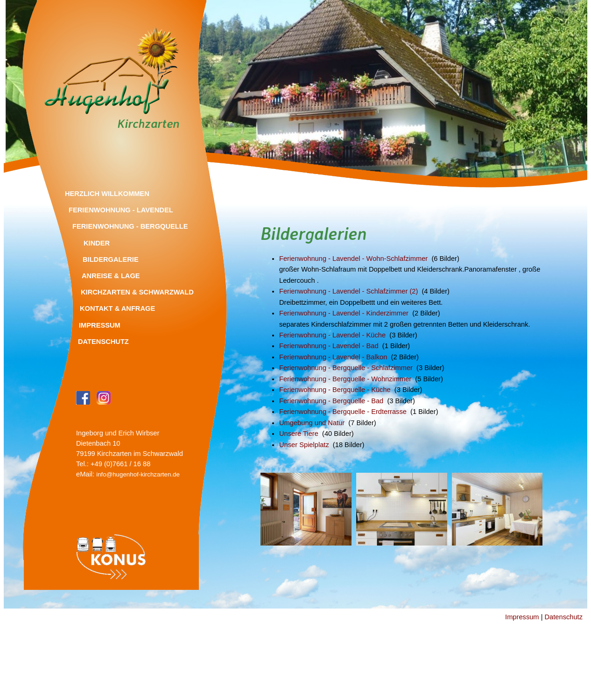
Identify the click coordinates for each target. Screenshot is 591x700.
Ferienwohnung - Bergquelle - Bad (331, 401)
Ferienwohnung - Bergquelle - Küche (335, 390)
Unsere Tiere (299, 434)
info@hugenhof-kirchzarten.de (138, 474)
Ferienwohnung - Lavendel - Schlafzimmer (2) (348, 291)
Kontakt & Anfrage (117, 308)
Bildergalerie (111, 259)
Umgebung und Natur (312, 423)
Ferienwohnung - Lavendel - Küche (332, 335)
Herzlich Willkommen (107, 194)
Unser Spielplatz (304, 445)
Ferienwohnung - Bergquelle (130, 226)
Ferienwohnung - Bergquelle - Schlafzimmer (346, 368)
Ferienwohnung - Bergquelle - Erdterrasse (343, 412)
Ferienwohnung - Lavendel (121, 210)
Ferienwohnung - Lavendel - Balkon (333, 357)
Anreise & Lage (111, 276)
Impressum (100, 325)
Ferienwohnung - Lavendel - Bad (329, 346)
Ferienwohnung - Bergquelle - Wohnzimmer (345, 379)
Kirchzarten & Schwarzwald (137, 292)
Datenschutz (103, 342)
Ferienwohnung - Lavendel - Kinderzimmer (344, 313)
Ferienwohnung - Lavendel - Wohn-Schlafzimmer (353, 259)
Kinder (97, 243)
